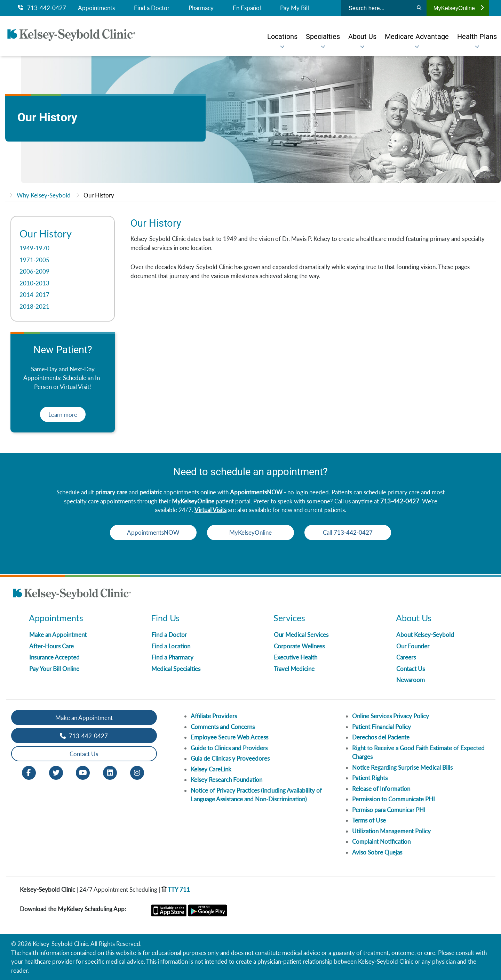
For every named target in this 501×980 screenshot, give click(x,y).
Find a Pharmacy (172, 657)
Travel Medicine (294, 669)
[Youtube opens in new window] (83, 772)
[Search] (419, 8)
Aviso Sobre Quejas (377, 852)
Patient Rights (370, 778)
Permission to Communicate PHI (393, 799)
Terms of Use (369, 820)
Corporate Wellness (299, 646)
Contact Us (411, 669)
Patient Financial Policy (381, 727)
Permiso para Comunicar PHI (389, 810)
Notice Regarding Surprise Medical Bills (402, 767)
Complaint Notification (381, 841)
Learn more (63, 415)
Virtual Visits (210, 510)
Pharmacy (201, 8)
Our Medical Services (301, 635)
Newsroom (411, 680)
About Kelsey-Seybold (425, 635)
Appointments (96, 8)
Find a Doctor (152, 8)
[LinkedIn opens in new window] (110, 772)
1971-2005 (34, 260)
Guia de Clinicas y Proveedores (230, 758)
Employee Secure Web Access (229, 737)
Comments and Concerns (223, 727)
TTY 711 (176, 889)
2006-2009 (34, 271)
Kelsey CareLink (211, 769)
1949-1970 (34, 248)
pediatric (151, 492)
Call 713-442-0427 (352, 532)
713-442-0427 (42, 8)
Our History (99, 195)
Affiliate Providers (214, 716)
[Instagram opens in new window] (137, 772)
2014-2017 (34, 295)
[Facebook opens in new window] (29, 772)
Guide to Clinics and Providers (229, 748)
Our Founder (413, 646)
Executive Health (296, 657)
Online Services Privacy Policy (391, 716)
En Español (247, 8)
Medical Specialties (176, 669)
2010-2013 (34, 283)
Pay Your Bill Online (54, 669)
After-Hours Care (51, 646)
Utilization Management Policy (391, 831)
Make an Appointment (58, 635)
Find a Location (171, 646)
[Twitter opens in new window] (56, 772)
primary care (111, 492)
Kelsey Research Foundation (226, 780)
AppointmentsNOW (256, 492)
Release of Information (381, 789)
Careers (406, 657)
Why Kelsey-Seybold (44, 195)
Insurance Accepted (54, 657)
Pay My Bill (295, 8)
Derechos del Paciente (381, 737)
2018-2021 (34, 306)
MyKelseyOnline (459, 8)
